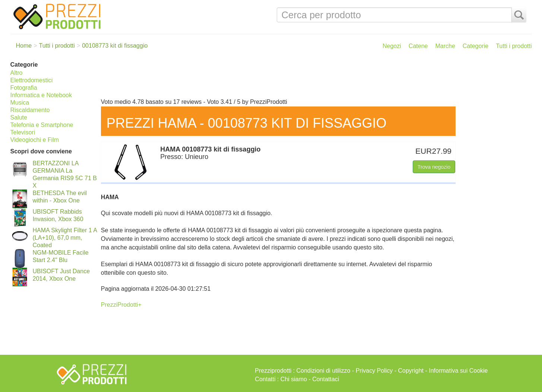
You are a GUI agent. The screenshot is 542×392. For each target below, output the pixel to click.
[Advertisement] (315, 77)
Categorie (476, 46)
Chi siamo (294, 379)
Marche (445, 46)
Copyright (411, 371)
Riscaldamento (30, 110)
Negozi (392, 46)
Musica (20, 103)
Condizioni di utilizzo (324, 371)
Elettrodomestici (32, 80)
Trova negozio (434, 167)
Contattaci (326, 379)
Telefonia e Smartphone (42, 125)
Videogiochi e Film (35, 140)
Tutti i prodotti (514, 46)
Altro (17, 73)
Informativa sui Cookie (458, 371)
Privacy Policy (374, 371)
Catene (418, 46)
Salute (19, 117)
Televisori (23, 132)
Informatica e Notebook (41, 95)
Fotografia (24, 88)
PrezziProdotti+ (121, 305)
